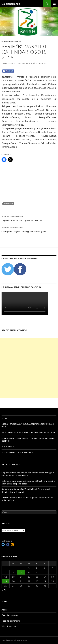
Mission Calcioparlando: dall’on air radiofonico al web (28, 425)
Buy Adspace (8, 447)
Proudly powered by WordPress (14, 640)
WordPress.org (9, 626)
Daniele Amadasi (26, 63)
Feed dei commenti (11, 621)
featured (8, 204)
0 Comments (41, 63)
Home (4, 418)
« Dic (5, 590)
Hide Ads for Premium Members (17, 452)
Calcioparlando (11, 4)
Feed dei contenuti (10, 615)
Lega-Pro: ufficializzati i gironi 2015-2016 (29, 218)
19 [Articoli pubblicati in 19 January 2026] (6, 581)
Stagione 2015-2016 (11, 41)
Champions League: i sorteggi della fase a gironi (29, 229)
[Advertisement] (17, 182)
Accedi (5, 610)
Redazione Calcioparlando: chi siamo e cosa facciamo (29, 432)
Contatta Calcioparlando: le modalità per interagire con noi (29, 440)
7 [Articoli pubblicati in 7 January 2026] (21, 572)
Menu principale (54, 4)
